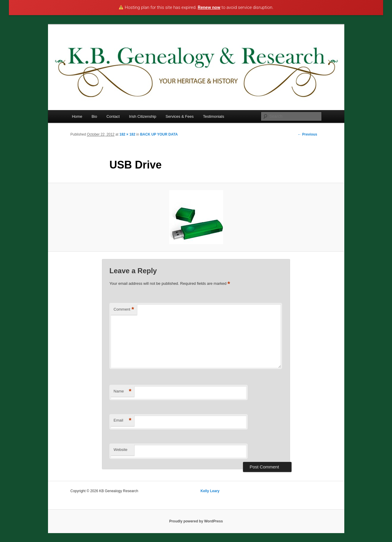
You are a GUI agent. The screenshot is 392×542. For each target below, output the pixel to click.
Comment (124, 310)
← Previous (307, 134)
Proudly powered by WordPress (196, 521)
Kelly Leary (210, 491)
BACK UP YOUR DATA (159, 134)
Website (120, 450)
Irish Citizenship (143, 116)
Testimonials (214, 116)
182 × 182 (127, 134)
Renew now (209, 7)
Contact (113, 116)
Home (77, 116)
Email (122, 421)
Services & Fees (180, 116)
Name (122, 391)
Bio (94, 116)
